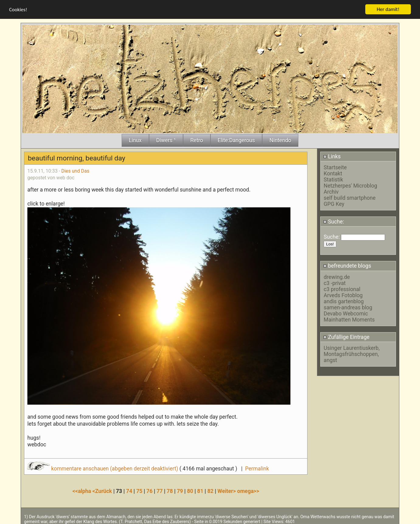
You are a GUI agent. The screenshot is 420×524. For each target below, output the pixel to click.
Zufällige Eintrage (346, 336)
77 (160, 490)
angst (330, 360)
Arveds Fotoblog (343, 294)
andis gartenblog (344, 301)
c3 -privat (335, 282)
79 (180, 490)
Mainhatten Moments (349, 319)
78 (170, 490)
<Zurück (103, 490)
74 (129, 490)
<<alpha (82, 490)
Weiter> (227, 490)
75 (139, 490)
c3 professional (342, 288)
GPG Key (334, 203)
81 (200, 490)
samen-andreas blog (348, 307)
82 (210, 490)
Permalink (257, 468)
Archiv (331, 191)
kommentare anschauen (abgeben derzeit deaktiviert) (103, 468)
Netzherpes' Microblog (350, 185)
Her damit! (388, 9)
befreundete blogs (347, 265)
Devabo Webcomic (346, 313)
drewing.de (337, 276)
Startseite (335, 167)
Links (332, 156)
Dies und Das (75, 170)
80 (190, 490)
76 (149, 490)
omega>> (248, 490)
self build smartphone (349, 197)
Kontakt (333, 173)
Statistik (333, 179)
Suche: (334, 221)
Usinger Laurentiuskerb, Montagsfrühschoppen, (352, 350)
